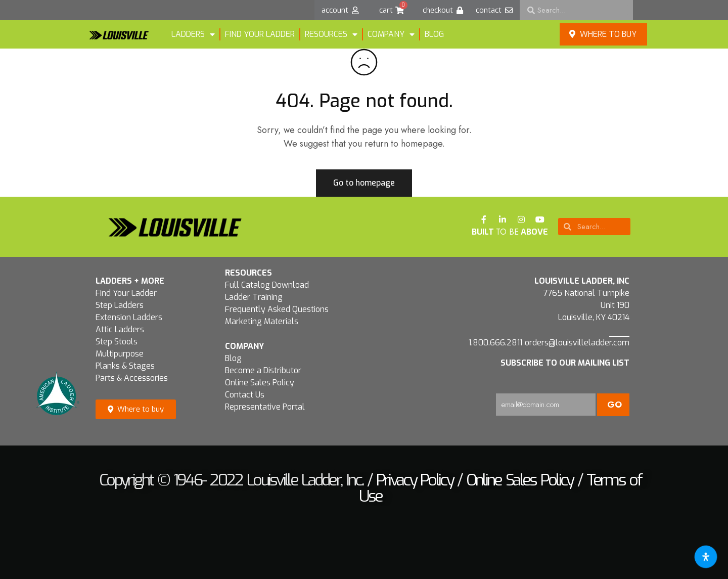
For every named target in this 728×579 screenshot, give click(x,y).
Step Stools (117, 342)
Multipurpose (120, 354)
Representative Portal (265, 407)
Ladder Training (254, 297)
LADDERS (193, 34)
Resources (331, 34)
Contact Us (245, 395)
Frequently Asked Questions (277, 309)
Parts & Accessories (132, 378)
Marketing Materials (262, 321)
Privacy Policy (415, 480)
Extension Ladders (129, 317)
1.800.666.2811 (495, 343)
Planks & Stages (125, 366)
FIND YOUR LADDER (260, 34)
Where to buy (603, 34)
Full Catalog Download (267, 285)
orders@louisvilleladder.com (577, 343)
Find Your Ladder (126, 293)
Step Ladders (120, 305)
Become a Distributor (263, 370)
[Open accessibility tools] (706, 557)
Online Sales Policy (260, 383)
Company (391, 34)
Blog (434, 34)
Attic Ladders (120, 329)
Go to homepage (364, 183)
